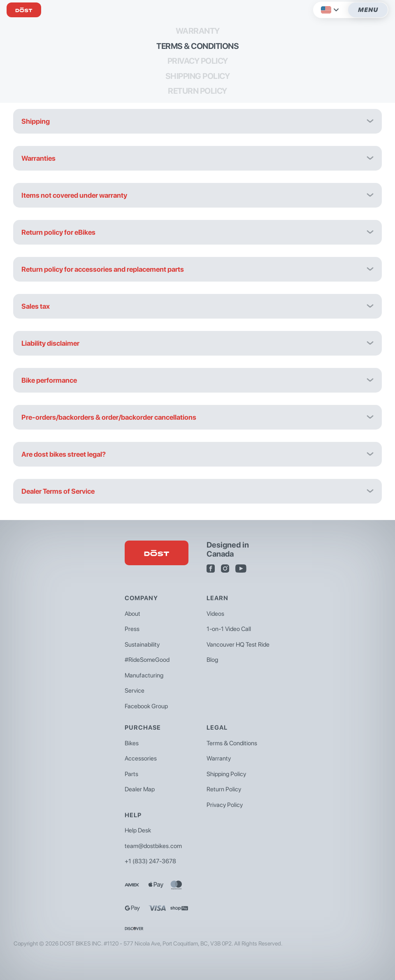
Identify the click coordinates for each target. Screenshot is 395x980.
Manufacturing (144, 675)
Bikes (132, 743)
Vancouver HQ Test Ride (238, 645)
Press (132, 629)
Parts (131, 774)
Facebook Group (146, 706)
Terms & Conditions (197, 46)
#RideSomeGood (147, 660)
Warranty (198, 31)
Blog (212, 660)
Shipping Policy (198, 76)
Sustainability (142, 645)
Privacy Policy (198, 61)
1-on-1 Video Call (229, 629)
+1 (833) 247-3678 (150, 861)
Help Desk (138, 830)
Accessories (141, 758)
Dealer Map (140, 789)
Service (135, 691)
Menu (368, 10)
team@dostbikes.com (153, 846)
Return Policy (197, 91)
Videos (215, 614)
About (132, 614)
